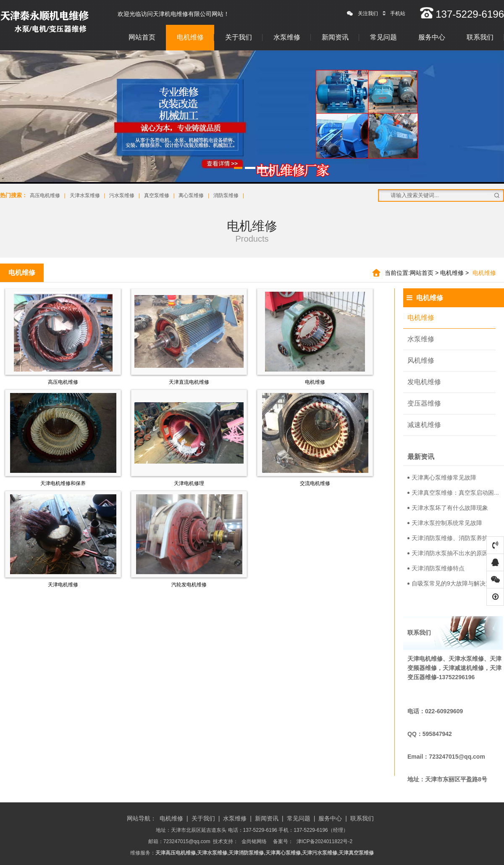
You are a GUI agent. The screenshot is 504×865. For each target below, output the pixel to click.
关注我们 (362, 13)
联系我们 (480, 37)
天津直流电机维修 (189, 382)
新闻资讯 (335, 37)
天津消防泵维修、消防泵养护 (448, 538)
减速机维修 (424, 425)
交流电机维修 (315, 483)
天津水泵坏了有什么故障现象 (448, 508)
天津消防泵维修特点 (436, 568)
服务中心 (432, 37)
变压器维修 (424, 403)
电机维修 (190, 37)
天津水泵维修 (85, 195)
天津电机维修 (63, 585)
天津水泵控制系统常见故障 (445, 523)
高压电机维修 (45, 195)
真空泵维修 (157, 195)
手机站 (394, 13)
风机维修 (421, 360)
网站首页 (142, 37)
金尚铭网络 (254, 841)
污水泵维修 (122, 195)
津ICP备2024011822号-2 (324, 841)
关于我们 (239, 37)
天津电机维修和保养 (63, 483)
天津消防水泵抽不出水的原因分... (453, 553)
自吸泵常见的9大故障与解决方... (452, 583)
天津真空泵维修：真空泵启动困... (453, 493)
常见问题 (383, 37)
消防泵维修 (226, 195)
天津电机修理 (189, 483)
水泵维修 (287, 37)
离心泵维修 (191, 195)
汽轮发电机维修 (189, 585)
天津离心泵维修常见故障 (442, 477)
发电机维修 (424, 382)
